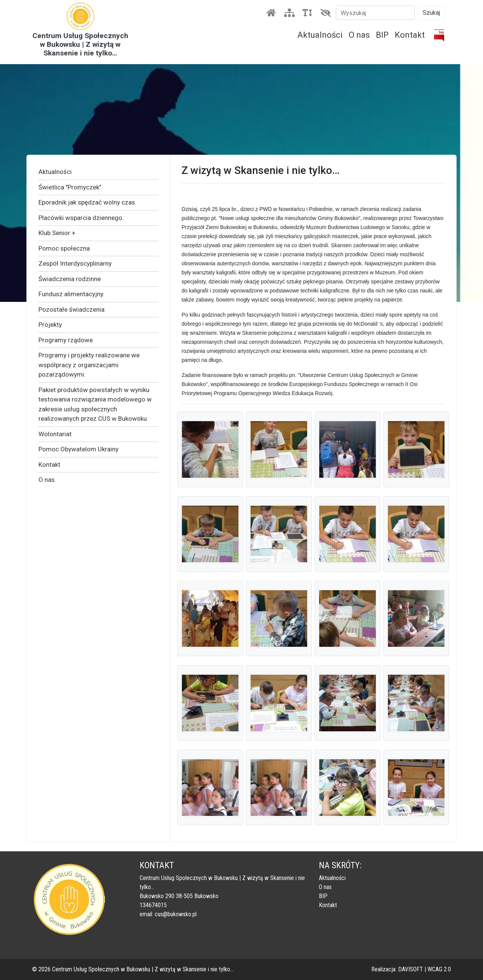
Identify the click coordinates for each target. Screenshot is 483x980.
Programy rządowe (66, 340)
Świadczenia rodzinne (70, 279)
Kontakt (410, 35)
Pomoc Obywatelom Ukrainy (78, 449)
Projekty (50, 325)
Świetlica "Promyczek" (70, 187)
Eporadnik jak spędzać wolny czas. (88, 202)
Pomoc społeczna (64, 248)
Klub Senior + (57, 233)
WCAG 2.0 (439, 969)
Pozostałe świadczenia (72, 309)
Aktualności (320, 35)
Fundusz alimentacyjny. (72, 294)
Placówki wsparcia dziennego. (81, 218)
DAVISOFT (411, 969)
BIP (382, 35)
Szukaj (431, 13)
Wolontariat (55, 434)
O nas (359, 35)
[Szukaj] (375, 13)
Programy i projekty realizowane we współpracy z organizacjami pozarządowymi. (89, 365)
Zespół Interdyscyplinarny (75, 263)
